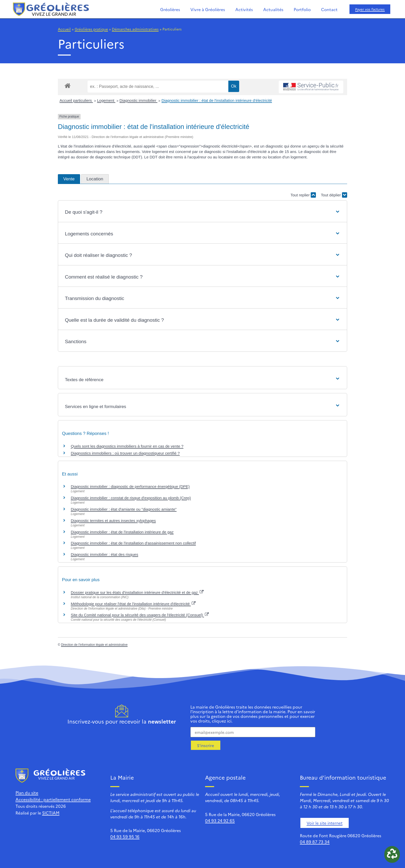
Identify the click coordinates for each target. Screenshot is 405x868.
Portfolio (302, 9)
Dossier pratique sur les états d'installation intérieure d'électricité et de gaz (137, 592)
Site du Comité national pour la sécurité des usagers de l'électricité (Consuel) (140, 615)
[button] (202, 212)
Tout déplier (334, 195)
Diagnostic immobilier (139, 100)
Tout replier (303, 195)
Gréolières (170, 9)
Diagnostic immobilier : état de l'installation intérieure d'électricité (217, 100)
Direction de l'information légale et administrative (94, 645)
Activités (244, 9)
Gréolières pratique (91, 29)
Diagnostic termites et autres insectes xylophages (113, 521)
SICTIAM (51, 813)
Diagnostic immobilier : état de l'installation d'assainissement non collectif (133, 543)
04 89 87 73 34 (315, 842)
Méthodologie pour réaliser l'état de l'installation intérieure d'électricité (133, 604)
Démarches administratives (135, 29)
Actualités (273, 9)
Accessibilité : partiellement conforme (53, 799)
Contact (329, 9)
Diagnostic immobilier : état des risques (104, 554)
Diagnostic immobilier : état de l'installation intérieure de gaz (122, 532)
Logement (106, 100)
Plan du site (27, 793)
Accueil (64, 29)
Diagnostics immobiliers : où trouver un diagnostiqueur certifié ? (125, 453)
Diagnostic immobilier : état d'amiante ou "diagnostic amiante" (124, 509)
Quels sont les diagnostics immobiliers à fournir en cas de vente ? (127, 446)
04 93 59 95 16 (125, 836)
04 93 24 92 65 (220, 820)
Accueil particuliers (76, 100)
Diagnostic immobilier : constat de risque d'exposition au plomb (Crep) (131, 498)
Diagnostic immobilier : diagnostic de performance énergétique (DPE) (130, 486)
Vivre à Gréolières (208, 9)
